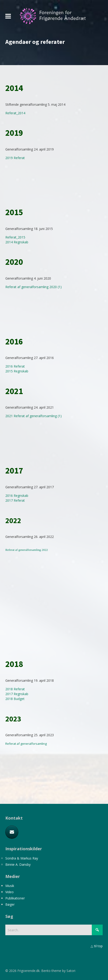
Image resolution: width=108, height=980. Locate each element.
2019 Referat (15, 158)
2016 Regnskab (17, 496)
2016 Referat (15, 366)
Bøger (10, 904)
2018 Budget (15, 699)
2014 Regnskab (17, 242)
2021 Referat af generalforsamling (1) (33, 416)
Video (10, 892)
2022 (44, 550)
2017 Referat (15, 500)
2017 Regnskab (17, 694)
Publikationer (15, 898)
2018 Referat (15, 689)
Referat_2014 (15, 113)
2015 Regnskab (17, 371)
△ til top (97, 946)
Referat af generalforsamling (26, 744)
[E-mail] (12, 832)
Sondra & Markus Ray (22, 858)
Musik (10, 886)
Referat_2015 (15, 237)
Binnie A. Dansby (18, 864)
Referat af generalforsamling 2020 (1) (33, 287)
